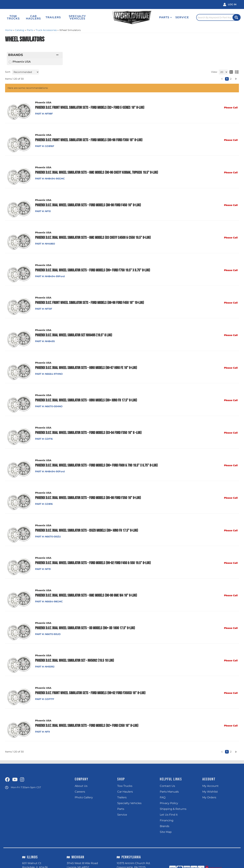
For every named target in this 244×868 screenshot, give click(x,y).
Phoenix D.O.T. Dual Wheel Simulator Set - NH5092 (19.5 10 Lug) (74, 651)
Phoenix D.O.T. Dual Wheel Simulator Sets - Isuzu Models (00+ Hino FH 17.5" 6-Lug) (86, 523)
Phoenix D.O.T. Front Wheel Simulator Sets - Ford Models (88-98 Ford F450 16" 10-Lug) (89, 299)
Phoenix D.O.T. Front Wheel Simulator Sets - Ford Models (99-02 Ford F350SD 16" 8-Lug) (90, 683)
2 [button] (231, 79)
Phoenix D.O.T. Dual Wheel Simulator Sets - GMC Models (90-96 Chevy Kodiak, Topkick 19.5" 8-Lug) (96, 171)
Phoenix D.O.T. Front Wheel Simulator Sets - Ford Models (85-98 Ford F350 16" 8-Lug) (88, 140)
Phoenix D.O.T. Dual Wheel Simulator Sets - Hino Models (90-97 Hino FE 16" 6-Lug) (85, 363)
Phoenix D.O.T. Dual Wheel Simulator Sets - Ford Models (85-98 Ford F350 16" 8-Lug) (87, 491)
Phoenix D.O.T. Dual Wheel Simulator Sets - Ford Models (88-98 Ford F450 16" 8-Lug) (87, 203)
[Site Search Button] (236, 17)
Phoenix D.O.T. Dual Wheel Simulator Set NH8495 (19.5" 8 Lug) (73, 331)
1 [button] (227, 79)
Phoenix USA (22, 62)
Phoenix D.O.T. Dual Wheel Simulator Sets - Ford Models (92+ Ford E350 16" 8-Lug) (86, 715)
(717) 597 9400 (129, 861)
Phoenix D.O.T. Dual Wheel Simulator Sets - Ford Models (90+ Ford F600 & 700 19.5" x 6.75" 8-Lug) (96, 459)
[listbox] (26, 72)
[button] (161, 17)
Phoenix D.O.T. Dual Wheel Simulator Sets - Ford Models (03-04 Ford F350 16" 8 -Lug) (88, 427)
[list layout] (237, 72)
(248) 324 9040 (80, 861)
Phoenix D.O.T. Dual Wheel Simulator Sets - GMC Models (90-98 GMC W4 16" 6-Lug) (85, 587)
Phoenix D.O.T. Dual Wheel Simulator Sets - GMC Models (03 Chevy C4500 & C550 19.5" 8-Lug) (92, 235)
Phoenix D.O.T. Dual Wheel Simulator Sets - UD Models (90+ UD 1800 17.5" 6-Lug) (84, 619)
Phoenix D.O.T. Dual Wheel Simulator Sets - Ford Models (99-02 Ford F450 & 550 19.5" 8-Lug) (92, 555)
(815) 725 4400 (35, 860)
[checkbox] (10, 62)
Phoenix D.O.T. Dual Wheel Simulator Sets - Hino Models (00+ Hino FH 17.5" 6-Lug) (85, 395)
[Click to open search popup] (217, 17)
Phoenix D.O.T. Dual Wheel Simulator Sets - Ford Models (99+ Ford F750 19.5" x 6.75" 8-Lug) (92, 267)
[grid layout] (231, 72)
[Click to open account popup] (230, 4)
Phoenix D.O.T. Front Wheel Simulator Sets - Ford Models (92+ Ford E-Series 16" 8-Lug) (89, 108)
